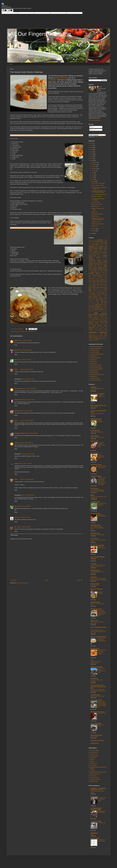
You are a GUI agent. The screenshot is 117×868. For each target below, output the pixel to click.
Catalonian (100, 256)
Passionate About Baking (97, 741)
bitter (101, 245)
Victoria (90, 334)
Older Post (80, 580)
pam (16, 360)
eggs (93, 272)
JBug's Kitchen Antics (96, 735)
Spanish (97, 323)
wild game (96, 339)
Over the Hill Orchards (95, 365)
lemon (100, 294)
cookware (105, 264)
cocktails (98, 259)
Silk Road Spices (94, 756)
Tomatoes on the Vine (96, 609)
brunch (96, 250)
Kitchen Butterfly (95, 431)
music (90, 303)
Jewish (90, 292)
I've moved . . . (94, 560)
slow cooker (101, 319)
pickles (105, 306)
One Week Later (102, 823)
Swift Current (97, 326)
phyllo (102, 306)
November (94, 164)
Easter (90, 272)
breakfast (100, 248)
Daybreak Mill (93, 376)
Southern (91, 323)
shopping (90, 320)
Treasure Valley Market (96, 349)
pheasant (91, 306)
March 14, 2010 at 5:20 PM (26, 411)
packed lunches (92, 305)
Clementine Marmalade (97, 214)
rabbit (93, 310)
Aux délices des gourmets (97, 545)
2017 (92, 145)
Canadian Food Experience (100, 253)
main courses (93, 297)
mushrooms (104, 302)
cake (100, 250)
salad (96, 313)
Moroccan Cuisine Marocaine (98, 637)
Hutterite (95, 289)
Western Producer (93, 337)
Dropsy (92, 834)
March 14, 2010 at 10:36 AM (25, 350)
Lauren (16, 340)
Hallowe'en (105, 285)
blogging (91, 246)
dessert (90, 269)
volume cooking (103, 336)
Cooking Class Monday (95, 262)
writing (90, 340)
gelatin (93, 283)
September (95, 169)
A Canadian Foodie (96, 525)
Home (10, 64)
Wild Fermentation (94, 750)
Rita (15, 506)
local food (91, 295)
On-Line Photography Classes (99, 194)
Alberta (90, 240)
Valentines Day (92, 330)
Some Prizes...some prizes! (98, 183)
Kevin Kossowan (95, 584)
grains (94, 285)
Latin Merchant (94, 754)
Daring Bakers (93, 267)
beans (106, 242)
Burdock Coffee (94, 407)
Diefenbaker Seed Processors (97, 375)
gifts (95, 283)
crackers (91, 266)
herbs (94, 286)
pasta (97, 305)
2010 (92, 160)
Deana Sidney (18, 389)
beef (106, 243)
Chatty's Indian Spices (95, 380)
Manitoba (101, 297)
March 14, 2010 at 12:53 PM (24, 360)
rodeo (100, 311)
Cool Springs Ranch (95, 378)
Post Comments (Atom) (22, 583)
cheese (105, 256)
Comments (93, 130)
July (93, 173)
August (94, 171)
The (106, 327)
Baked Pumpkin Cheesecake (97, 696)
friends (106, 280)
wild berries (105, 337)
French (102, 280)
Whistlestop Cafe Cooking (97, 712)
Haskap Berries (94, 371)
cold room (104, 259)
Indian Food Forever (95, 774)
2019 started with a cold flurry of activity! (102, 799)
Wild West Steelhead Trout (97, 347)
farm (106, 272)
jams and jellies (97, 291)
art (94, 242)
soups (105, 321)
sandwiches (104, 313)
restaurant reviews (99, 310)
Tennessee (92, 327)
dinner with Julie (95, 533)
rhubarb (105, 310)
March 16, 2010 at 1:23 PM (24, 506)
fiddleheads (91, 275)
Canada (91, 251)
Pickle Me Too (94, 679)
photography (97, 306)
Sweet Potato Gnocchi (97, 204)
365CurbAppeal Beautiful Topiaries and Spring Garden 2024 (97, 528)
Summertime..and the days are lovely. (102, 504)
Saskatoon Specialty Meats (97, 354)
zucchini (96, 340)
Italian (30, 331)
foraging (98, 278)
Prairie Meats (93, 360)
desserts (23, 331)
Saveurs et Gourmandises (97, 394)
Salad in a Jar (94, 621)
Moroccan (97, 302)
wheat (100, 337)
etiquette (100, 272)
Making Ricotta (95, 206)
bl (104, 245)
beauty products (92, 243)
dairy (106, 265)
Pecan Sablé (95, 212)
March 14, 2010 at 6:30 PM (31, 433)
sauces (102, 316)
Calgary (105, 250)
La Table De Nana (95, 502)
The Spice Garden (95, 514)
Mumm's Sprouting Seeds (96, 369)
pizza (90, 308)
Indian (26, 331)
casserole (105, 254)
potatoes (97, 308)
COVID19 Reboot (95, 585)
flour (101, 275)
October (94, 166)
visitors (97, 336)
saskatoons (96, 316)
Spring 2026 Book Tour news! (97, 437)
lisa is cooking (94, 453)
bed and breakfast (100, 243)
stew (101, 324)
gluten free (99, 283)
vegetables (93, 332)
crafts (95, 266)
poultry (101, 308)
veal (106, 330)
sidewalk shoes (95, 743)
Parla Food (93, 564)
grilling (101, 285)
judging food (95, 292)
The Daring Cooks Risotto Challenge (98, 199)
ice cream (100, 289)
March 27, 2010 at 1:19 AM (24, 517)
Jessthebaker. (52, 80)
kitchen (100, 292)
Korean (90, 294)
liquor (106, 294)
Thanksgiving (102, 327)
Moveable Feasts (95, 648)
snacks (93, 321)
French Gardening (94, 778)
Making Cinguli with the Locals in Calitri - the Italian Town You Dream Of (102, 704)
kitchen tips (104, 292)
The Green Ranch (94, 350)
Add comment (14, 535)
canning (101, 254)
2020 (92, 143)
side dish (95, 319)
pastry (101, 305)
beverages (96, 245)
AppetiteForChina (95, 602)
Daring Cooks (17, 331)
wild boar (91, 339)
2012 (92, 156)
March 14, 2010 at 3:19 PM (29, 389)
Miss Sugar (99, 300)
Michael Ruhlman (95, 570)
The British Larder (95, 695)
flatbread (98, 275)
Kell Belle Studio (95, 838)
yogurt (93, 340)
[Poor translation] (10, 11)
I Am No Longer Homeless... (98, 224)
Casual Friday (92, 256)
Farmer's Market (94, 274)
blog (106, 245)
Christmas (92, 259)
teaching (105, 326)
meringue (97, 299)
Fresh (92, 660)
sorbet (96, 321)
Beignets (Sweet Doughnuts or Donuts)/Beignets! (102, 639)
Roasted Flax (93, 356)
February (94, 229)
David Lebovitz (94, 436)
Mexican (102, 299)
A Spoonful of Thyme (96, 465)
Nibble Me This (94, 441)
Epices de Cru (93, 763)
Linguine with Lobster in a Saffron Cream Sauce (98, 219)
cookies (105, 261)
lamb (32, 331)
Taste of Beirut (94, 539)
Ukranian (100, 329)
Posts (92, 127)
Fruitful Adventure (94, 373)
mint (94, 300)
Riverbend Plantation (95, 358)
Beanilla (92, 762)
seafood (95, 318)
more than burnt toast (96, 700)
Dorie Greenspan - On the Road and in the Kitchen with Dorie (98, 687)
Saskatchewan (93, 315)
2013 (92, 154)
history (98, 286)
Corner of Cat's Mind (96, 821)
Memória (17, 411)
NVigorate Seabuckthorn (96, 367)
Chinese (98, 257)
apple (106, 240)
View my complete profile (95, 120)
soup (102, 321)
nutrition (98, 303)
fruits (101, 281)
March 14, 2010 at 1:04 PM (27, 369)
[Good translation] (4, 11)
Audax (16, 464)
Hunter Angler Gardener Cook (98, 405)
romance (103, 311)
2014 (92, 152)
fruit (98, 281)
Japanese (105, 291)
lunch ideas (97, 295)
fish (95, 275)
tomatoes (91, 329)
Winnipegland (94, 833)
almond (94, 240)
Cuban (99, 266)
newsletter (94, 303)
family (103, 272)
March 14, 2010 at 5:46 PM (27, 421)
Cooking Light (98, 264)
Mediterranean (92, 299)
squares (97, 324)
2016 (92, 148)
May (93, 177)
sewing (105, 318)
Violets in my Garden (98, 334)
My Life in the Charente (97, 667)
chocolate (105, 257)
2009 (92, 233)
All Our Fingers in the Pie (41, 34)
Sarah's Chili (94, 226)
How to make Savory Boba (97, 432)
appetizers (100, 240)
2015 (92, 150)
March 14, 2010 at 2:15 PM (28, 379)
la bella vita (94, 387)
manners (105, 297)
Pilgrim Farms (93, 363)
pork (93, 308)
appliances (91, 242)
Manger (93, 495)
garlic (90, 283)
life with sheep (94, 797)
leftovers (97, 294)
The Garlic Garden (95, 352)
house (90, 288)
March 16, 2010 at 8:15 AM (28, 495)
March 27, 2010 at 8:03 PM (24, 527)
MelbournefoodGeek (61, 78)
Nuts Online (93, 758)
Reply (16, 345)
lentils (103, 294)
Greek (97, 285)
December (94, 162)
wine (100, 339)
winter (102, 339)
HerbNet (92, 760)
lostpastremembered (96, 476)
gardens (105, 281)
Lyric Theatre (104, 296)
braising (97, 246)
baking (97, 242)
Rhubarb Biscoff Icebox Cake (97, 535)
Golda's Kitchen (94, 781)
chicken (91, 257)
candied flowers (92, 254)
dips (89, 270)
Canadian (96, 251)
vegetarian (103, 332)
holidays (102, 286)
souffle (99, 321)
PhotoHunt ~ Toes (102, 713)
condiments (92, 261)
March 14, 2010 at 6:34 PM (26, 443)
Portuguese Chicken (96, 222)
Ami (15, 517)
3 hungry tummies (19, 433)
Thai (97, 327)
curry (102, 266)
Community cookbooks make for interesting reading (98, 192)
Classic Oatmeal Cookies (98, 185)
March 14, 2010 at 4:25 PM (28, 400)
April (93, 179)
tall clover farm (94, 488)
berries (90, 245)
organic (105, 303)
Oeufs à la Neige (95, 202)
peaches (105, 305)
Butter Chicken (95, 216)
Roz (16, 527)
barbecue (101, 242)
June (93, 175)
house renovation (96, 288)
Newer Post (13, 580)
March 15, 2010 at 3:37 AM (25, 464)
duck (106, 270)
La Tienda (92, 770)
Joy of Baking (93, 765)
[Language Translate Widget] (97, 135)
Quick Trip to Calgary (97, 196)
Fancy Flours (93, 776)
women (106, 339)
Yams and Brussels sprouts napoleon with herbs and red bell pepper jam (98, 631)
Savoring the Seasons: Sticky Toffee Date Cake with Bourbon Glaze (102, 613)
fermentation (105, 274)
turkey (96, 329)
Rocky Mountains (94, 311)
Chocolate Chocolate (95, 780)
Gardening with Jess (96, 419)
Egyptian (96, 272)
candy (98, 254)
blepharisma (18, 400)
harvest (90, 286)
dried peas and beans (97, 270)
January (94, 231)
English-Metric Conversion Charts (98, 772)
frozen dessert (92, 281)
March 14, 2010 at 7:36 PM (28, 454)
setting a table (101, 318)
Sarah (16, 350)
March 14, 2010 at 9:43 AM (25, 340)
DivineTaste (94, 577)
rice (35, 331)
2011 (92, 158)
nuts (102, 303)
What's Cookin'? (94, 737)
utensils (105, 329)
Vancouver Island (100, 330)
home (106, 286)
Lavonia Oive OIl (94, 752)
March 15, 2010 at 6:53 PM (27, 479)
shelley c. (17, 443)
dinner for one (103, 269)
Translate (99, 137)
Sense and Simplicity (96, 724)
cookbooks (99, 261)
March (93, 181)
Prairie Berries (94, 361)
